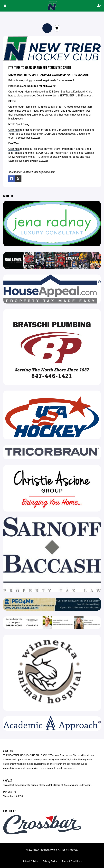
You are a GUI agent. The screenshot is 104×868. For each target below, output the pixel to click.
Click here (14, 130)
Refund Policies (30, 861)
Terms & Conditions (72, 861)
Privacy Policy (50, 861)
